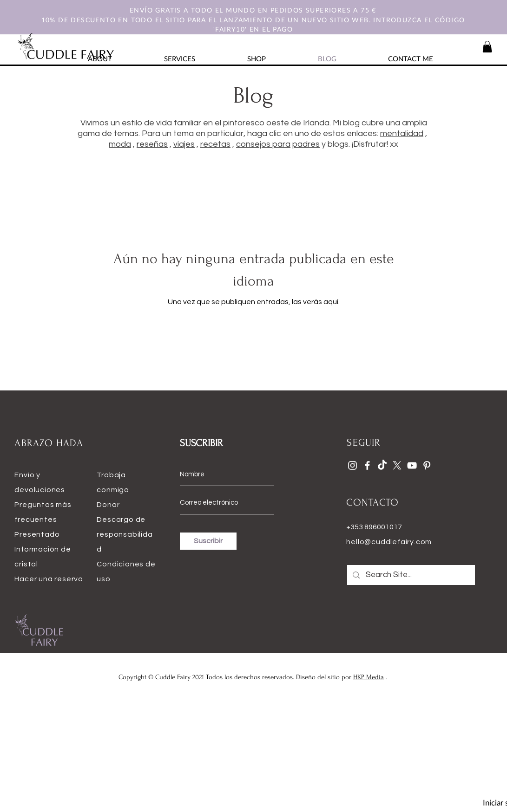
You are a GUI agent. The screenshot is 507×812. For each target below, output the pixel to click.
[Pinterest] (427, 465)
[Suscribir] (208, 541)
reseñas (152, 144)
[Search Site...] (411, 575)
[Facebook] (367, 465)
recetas (215, 144)
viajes (184, 144)
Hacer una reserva (49, 579)
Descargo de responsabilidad (125, 534)
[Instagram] (352, 465)
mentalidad (402, 133)
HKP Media (369, 677)
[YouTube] (412, 465)
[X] (397, 465)
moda (120, 144)
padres (306, 144)
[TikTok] (382, 465)
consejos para (263, 144)
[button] (487, 47)
